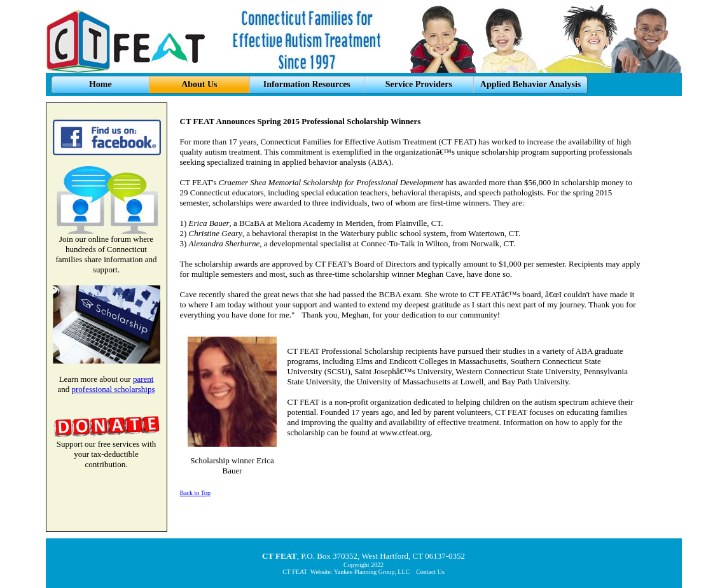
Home (100, 84)
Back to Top (196, 493)
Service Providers (419, 84)
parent (143, 379)
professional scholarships (113, 389)
